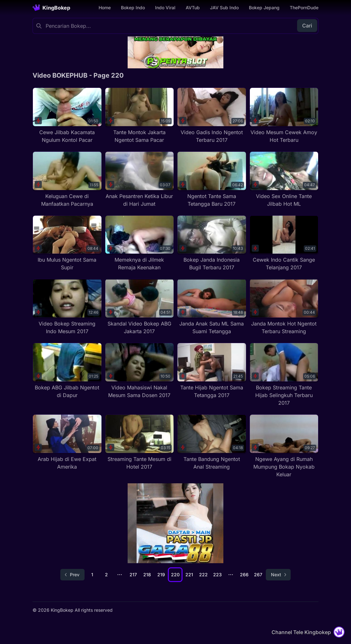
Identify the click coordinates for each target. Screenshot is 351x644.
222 (203, 575)
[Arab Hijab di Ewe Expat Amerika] (67, 442)
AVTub (193, 8)
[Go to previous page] (72, 575)
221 (189, 575)
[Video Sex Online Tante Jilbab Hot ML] (284, 180)
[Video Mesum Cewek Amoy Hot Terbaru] (284, 116)
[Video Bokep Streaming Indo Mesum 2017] (67, 307)
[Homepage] (51, 8)
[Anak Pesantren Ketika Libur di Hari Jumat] (140, 180)
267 (258, 575)
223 (217, 575)
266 (244, 575)
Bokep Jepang (264, 8)
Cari (307, 26)
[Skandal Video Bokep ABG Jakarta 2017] (140, 307)
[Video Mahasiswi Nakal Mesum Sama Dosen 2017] (140, 371)
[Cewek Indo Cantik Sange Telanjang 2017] (284, 243)
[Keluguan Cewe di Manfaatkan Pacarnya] (67, 180)
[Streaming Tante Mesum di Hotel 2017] (140, 442)
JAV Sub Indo (224, 8)
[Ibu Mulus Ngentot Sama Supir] (67, 243)
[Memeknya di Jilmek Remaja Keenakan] (140, 243)
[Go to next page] (278, 575)
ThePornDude (304, 8)
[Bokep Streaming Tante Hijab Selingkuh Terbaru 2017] (284, 375)
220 (175, 575)
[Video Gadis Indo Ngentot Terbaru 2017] (212, 116)
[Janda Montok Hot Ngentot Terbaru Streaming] (284, 307)
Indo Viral (165, 8)
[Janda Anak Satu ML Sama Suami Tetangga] (212, 307)
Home (105, 8)
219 (161, 575)
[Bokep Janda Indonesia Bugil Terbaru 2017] (212, 243)
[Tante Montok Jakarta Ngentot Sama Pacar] (140, 116)
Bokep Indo (133, 8)
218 (147, 575)
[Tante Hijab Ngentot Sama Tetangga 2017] (212, 371)
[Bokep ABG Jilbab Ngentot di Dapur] (67, 371)
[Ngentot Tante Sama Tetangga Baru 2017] (212, 180)
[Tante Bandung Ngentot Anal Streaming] (212, 442)
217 (133, 575)
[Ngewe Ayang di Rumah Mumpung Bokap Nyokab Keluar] (284, 446)
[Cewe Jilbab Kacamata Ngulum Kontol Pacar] (67, 116)
